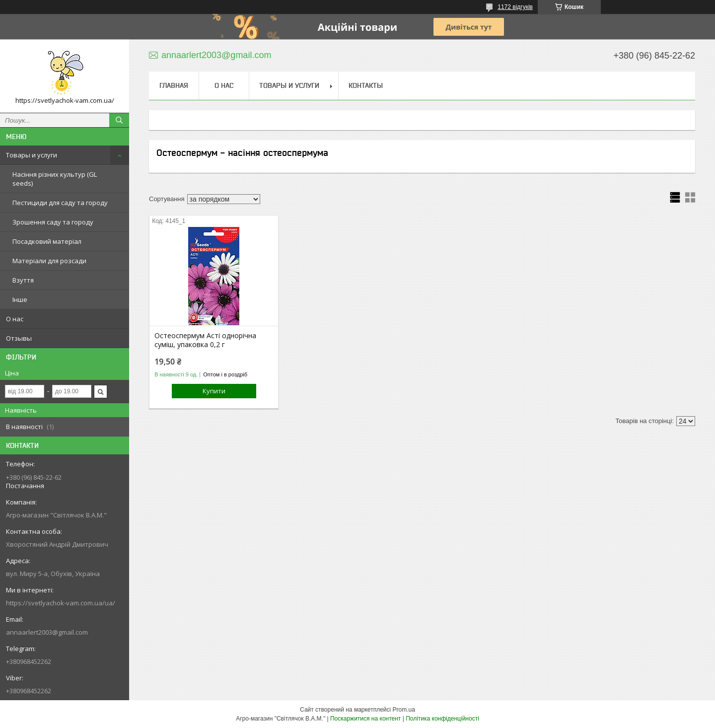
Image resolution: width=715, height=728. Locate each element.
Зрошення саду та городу (53, 222)
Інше (20, 299)
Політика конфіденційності (442, 719)
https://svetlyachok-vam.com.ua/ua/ (61, 603)
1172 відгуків (515, 7)
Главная (174, 85)
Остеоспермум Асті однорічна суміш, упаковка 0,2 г (205, 340)
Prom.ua (404, 710)
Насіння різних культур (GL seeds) (55, 179)
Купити (214, 391)
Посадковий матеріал (47, 241)
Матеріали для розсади (49, 261)
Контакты (366, 85)
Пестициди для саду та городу (60, 203)
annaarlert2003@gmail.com (47, 632)
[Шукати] (119, 120)
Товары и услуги (32, 155)
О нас (15, 319)
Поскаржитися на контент (365, 719)
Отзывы (19, 338)
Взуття (23, 280)
